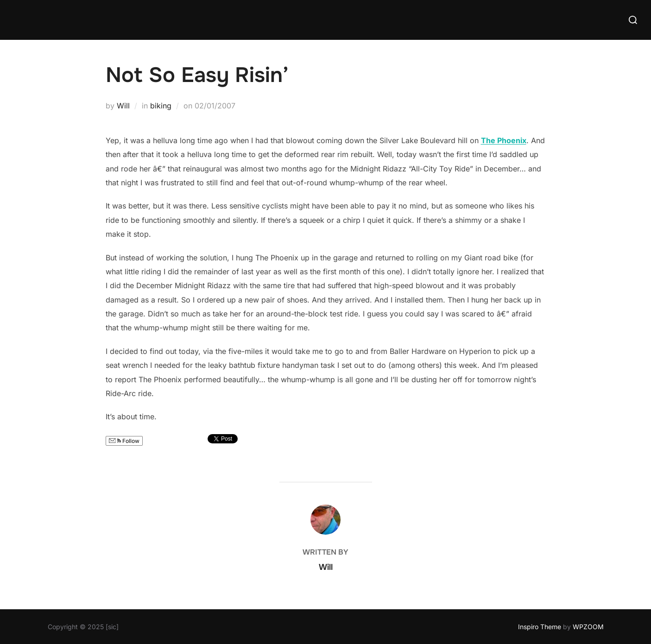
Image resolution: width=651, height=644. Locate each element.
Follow (124, 441)
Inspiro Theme (540, 627)
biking (161, 106)
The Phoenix (504, 140)
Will (123, 106)
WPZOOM (588, 627)
